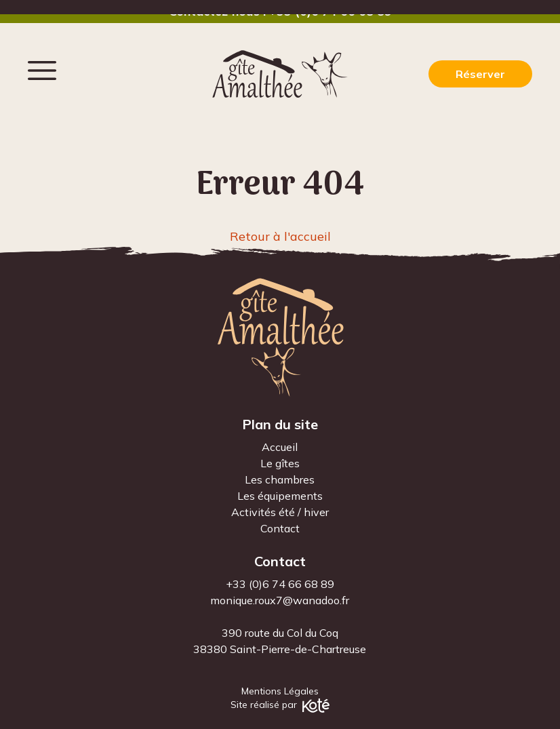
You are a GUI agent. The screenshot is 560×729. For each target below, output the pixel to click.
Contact (280, 528)
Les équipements (280, 496)
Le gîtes (280, 463)
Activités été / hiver (280, 512)
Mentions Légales (280, 691)
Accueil (280, 447)
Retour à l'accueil (280, 236)
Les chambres (280, 479)
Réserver (480, 74)
